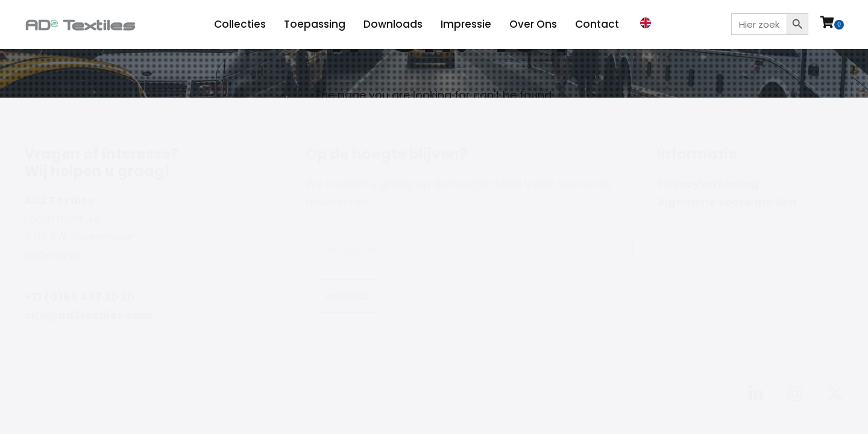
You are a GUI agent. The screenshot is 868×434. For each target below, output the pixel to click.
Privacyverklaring (708, 184)
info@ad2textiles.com (88, 315)
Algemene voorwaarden (727, 202)
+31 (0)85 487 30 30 (79, 297)
